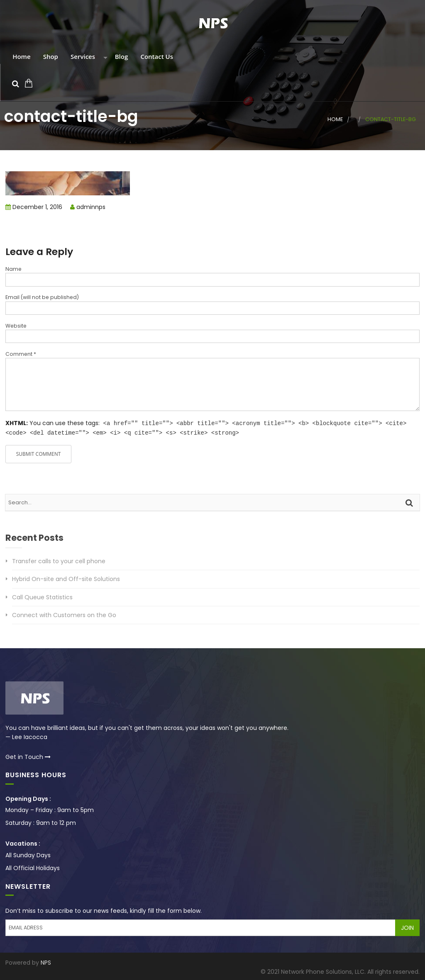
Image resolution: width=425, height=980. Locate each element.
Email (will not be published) (42, 297)
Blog (121, 57)
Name (13, 269)
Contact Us (156, 57)
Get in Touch (28, 756)
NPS (46, 962)
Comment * (21, 354)
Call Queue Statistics (42, 596)
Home (21, 57)
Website (16, 326)
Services (82, 57)
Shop (50, 57)
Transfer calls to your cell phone (59, 560)
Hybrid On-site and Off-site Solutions (66, 578)
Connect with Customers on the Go (64, 614)
